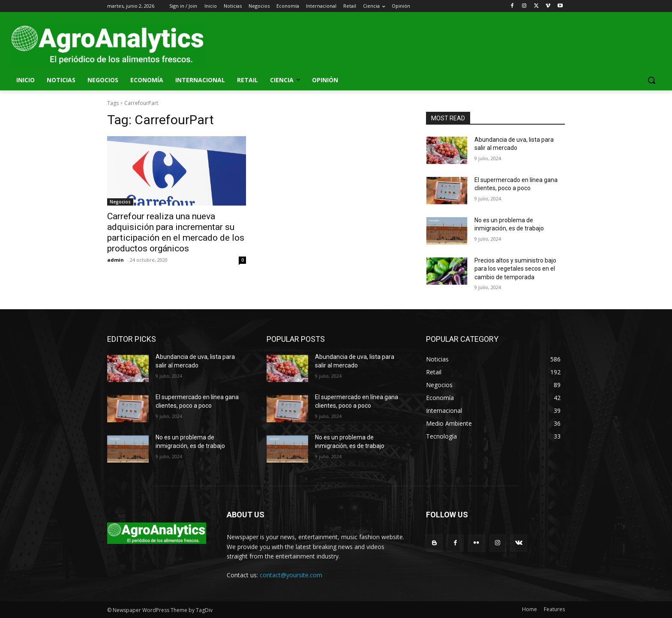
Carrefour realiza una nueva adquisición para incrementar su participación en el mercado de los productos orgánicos (176, 232)
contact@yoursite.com (291, 575)
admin (115, 260)
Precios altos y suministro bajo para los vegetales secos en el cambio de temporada (515, 269)
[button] (651, 80)
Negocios (120, 202)
